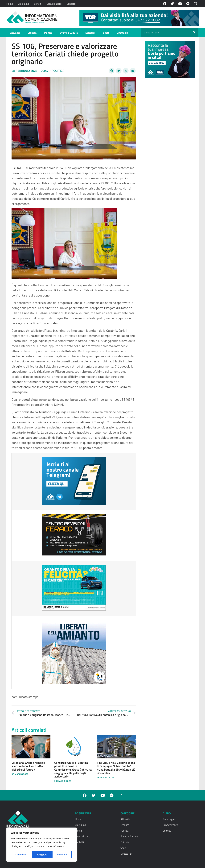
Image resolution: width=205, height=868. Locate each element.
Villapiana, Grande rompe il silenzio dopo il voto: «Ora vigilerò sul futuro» (28, 766)
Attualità (15, 33)
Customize (21, 855)
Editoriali (90, 33)
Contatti (71, 4)
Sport (106, 33)
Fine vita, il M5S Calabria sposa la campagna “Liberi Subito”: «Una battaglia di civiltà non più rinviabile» (116, 768)
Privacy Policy (170, 825)
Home (10, 4)
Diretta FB (122, 33)
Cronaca (32, 33)
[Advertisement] (169, 130)
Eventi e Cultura (69, 33)
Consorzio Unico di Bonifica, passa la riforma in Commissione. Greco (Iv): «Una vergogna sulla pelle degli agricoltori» (73, 770)
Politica (48, 33)
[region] (42, 845)
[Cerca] (194, 33)
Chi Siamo (23, 4)
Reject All (42, 855)
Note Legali (169, 819)
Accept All (63, 855)
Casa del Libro (54, 4)
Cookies (167, 831)
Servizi (38, 4)
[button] (112, 71)
